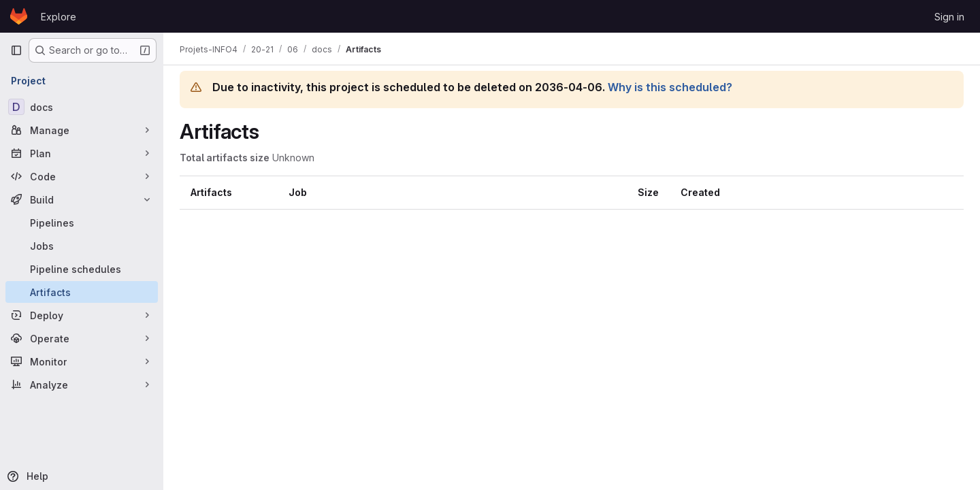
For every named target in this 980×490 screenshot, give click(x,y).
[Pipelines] (82, 223)
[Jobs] (82, 246)
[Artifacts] (82, 292)
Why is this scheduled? (670, 87)
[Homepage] (19, 16)
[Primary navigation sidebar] (16, 50)
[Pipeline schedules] (82, 269)
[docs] (82, 107)
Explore (59, 17)
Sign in (949, 17)
